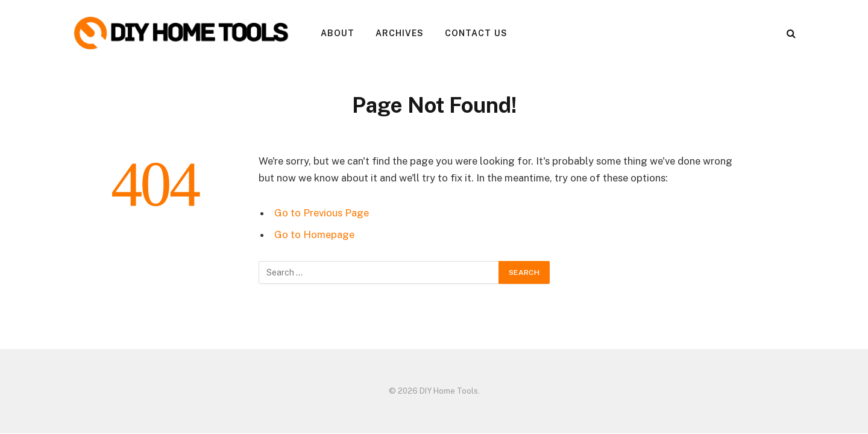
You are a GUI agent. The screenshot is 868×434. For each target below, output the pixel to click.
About (338, 33)
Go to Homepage (314, 234)
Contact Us (476, 33)
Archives (400, 33)
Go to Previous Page (322, 213)
